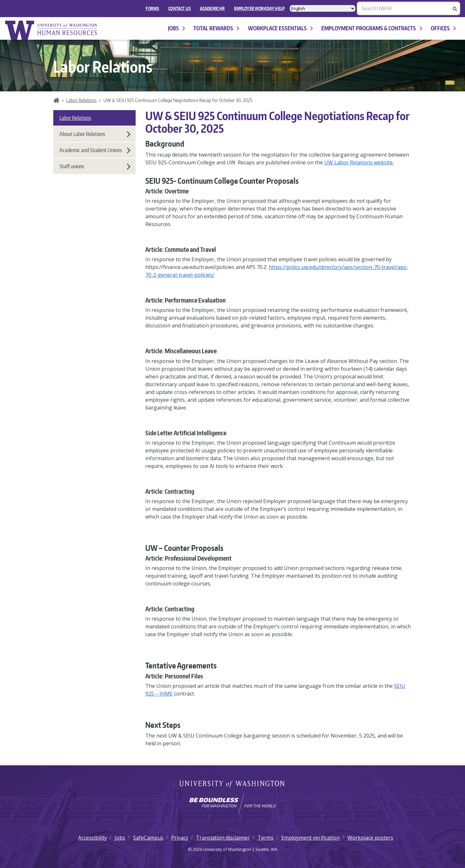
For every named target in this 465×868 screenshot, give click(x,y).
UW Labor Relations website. (359, 162)
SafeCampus (148, 838)
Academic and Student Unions (95, 150)
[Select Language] (323, 8)
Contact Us (180, 8)
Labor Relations (81, 100)
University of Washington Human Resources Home (52, 30)
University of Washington (233, 785)
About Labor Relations (95, 134)
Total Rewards (216, 28)
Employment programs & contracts (372, 28)
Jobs (176, 28)
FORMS (152, 8)
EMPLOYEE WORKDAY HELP (259, 8)
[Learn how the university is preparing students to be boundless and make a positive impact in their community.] (232, 804)
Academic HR (212, 8)
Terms (266, 838)
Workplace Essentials (280, 28)
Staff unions (95, 166)
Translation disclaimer (223, 838)
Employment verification (310, 838)
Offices (443, 28)
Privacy (180, 838)
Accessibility (93, 838)
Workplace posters (370, 838)
